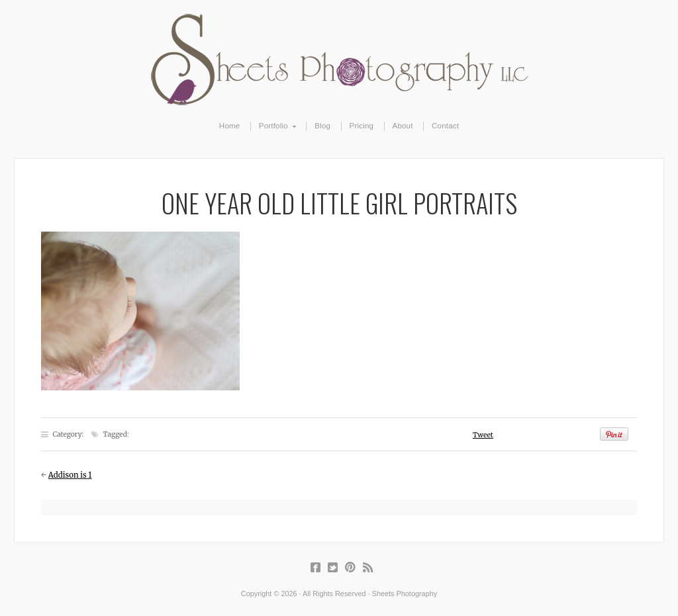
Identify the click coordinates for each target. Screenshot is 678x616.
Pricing (362, 126)
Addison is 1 (70, 475)
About (403, 126)
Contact (445, 126)
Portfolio (274, 126)
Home (230, 126)
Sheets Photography (339, 60)
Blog (322, 126)
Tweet (483, 435)
